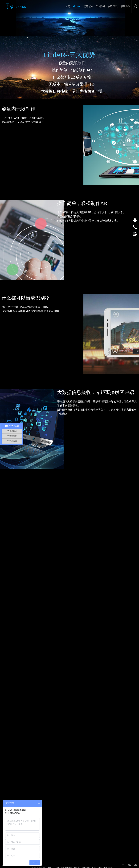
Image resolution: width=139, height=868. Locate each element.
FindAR (77, 6)
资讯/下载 (113, 6)
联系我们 (125, 6)
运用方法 (88, 6)
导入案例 (100, 6)
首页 (68, 6)
